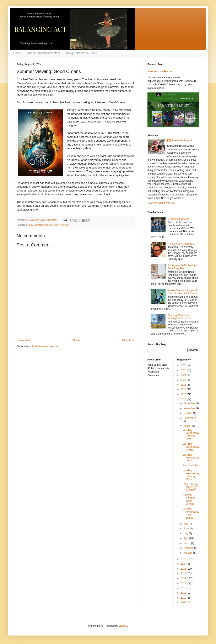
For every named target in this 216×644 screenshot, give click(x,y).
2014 (184, 578)
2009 (184, 603)
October (188, 413)
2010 (184, 598)
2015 (184, 574)
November (190, 408)
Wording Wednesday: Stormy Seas (191, 475)
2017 (184, 564)
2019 (184, 399)
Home (17, 53)
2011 (184, 593)
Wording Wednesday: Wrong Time (191, 435)
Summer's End (191, 466)
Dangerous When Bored (82, 53)
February (189, 548)
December (190, 403)
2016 (184, 569)
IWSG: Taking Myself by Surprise (190, 487)
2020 (184, 394)
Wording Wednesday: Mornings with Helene (180, 317)
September (190, 418)
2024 (184, 375)
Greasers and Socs (178, 219)
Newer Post (24, 340)
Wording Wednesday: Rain (191, 458)
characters (39, 225)
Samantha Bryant (182, 141)
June (186, 529)
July (186, 524)
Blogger (123, 626)
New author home (160, 71)
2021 (184, 389)
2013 (184, 583)
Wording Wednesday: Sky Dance (191, 513)
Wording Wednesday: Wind (191, 447)
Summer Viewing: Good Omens (189, 499)
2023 (184, 380)
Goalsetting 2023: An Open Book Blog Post (183, 267)
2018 (184, 559)
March (187, 543)
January (188, 553)
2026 (184, 365)
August (188, 426)
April (186, 538)
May (186, 534)
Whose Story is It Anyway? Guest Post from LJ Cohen (182, 292)
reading (49, 225)
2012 (184, 588)
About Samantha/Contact (43, 53)
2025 (184, 370)
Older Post (128, 340)
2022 (184, 385)
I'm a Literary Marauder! (181, 244)
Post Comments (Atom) (45, 346)
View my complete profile (161, 203)
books (29, 225)
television (64, 225)
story (56, 225)
